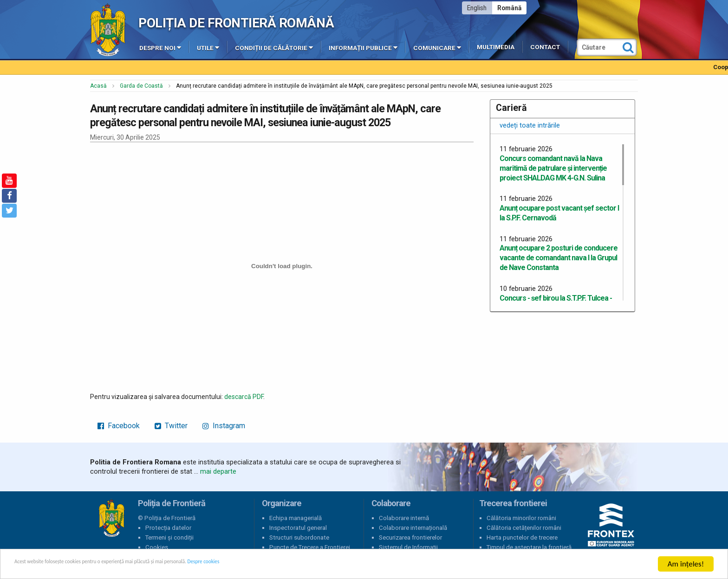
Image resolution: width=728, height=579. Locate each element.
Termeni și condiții (169, 537)
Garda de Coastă (141, 86)
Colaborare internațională (413, 528)
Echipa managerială (296, 518)
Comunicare (437, 47)
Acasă (98, 86)
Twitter (171, 426)
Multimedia (496, 47)
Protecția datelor (168, 528)
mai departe (218, 471)
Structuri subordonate (299, 537)
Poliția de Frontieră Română (236, 23)
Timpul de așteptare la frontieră (529, 547)
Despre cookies (301, 565)
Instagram (224, 426)
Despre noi (160, 47)
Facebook (119, 426)
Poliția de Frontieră (111, 518)
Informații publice (363, 47)
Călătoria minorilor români (521, 518)
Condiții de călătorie (274, 47)
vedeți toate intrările (530, 125)
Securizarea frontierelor (410, 537)
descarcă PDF (244, 397)
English (477, 8)
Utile (208, 47)
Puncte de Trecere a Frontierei (310, 547)
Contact (545, 47)
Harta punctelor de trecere (522, 537)
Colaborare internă (404, 518)
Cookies (157, 547)
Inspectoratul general (298, 528)
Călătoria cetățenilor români (524, 528)
